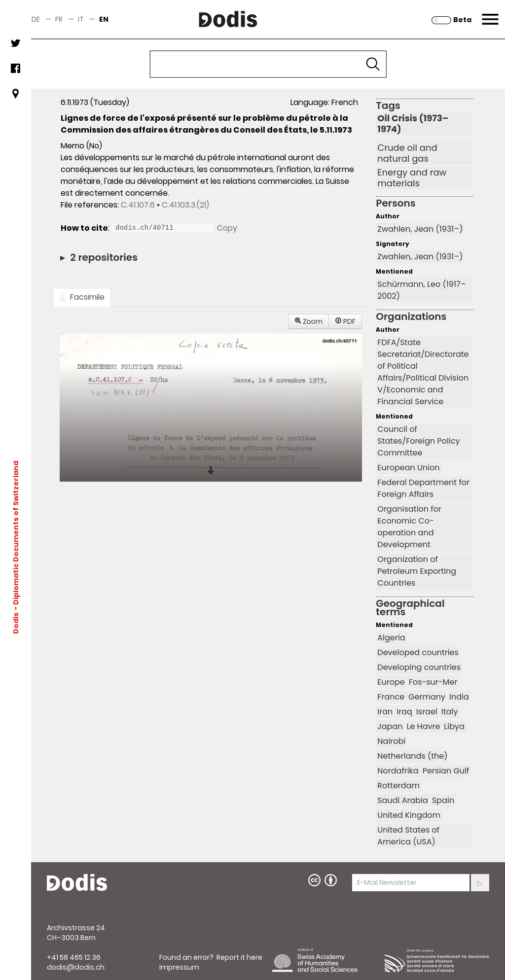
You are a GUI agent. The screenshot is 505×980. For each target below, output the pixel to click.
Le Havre (424, 726)
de (36, 19)
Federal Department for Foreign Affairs (423, 488)
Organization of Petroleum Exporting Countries (417, 571)
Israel (427, 712)
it (81, 19)
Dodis (16, 623)
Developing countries (419, 667)
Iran (385, 712)
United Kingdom (409, 815)
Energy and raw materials (412, 178)
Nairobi (391, 741)
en (104, 19)
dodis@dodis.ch (76, 967)
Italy (450, 712)
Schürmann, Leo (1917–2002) (421, 290)
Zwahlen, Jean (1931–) (420, 229)
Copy (227, 228)
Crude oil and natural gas (407, 153)
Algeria (391, 638)
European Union (408, 468)
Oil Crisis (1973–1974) (413, 124)
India (459, 697)
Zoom (309, 321)
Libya (454, 726)
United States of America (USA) (408, 836)
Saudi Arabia (403, 800)
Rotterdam (398, 786)
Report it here (239, 957)
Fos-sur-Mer (433, 682)
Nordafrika (398, 771)
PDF (345, 321)
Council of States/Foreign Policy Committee (418, 441)
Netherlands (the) (412, 756)
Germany (427, 697)
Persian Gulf (446, 771)
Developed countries (418, 652)
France (391, 697)
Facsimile (82, 297)
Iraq (404, 712)
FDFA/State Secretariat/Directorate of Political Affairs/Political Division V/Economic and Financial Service (423, 372)
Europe (391, 682)
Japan (390, 726)
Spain (443, 800)
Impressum (179, 967)
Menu (489, 13)
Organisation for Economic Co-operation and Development (409, 527)
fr (59, 19)
